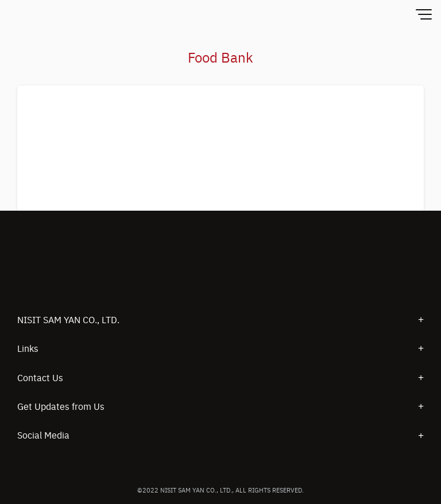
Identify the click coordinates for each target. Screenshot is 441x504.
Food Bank (220, 57)
